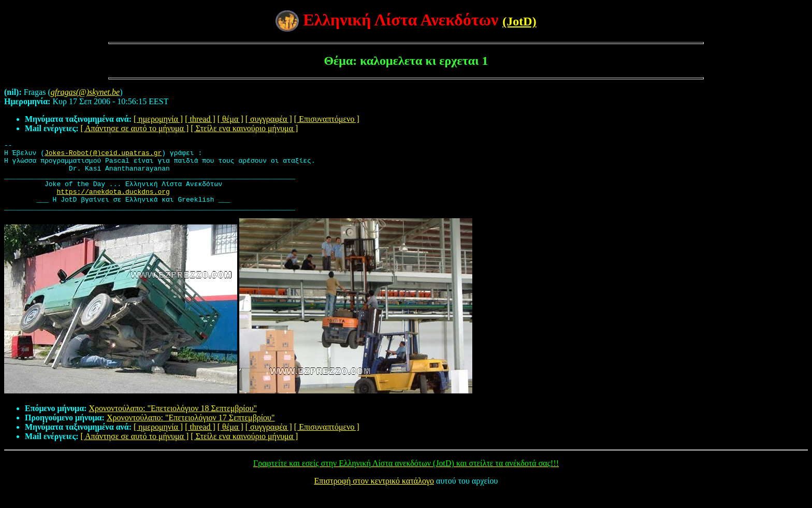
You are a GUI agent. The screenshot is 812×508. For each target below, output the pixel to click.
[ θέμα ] (230, 119)
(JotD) (519, 21)
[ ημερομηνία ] (158, 119)
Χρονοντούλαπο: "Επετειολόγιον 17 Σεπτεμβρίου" (191, 432)
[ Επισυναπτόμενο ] (327, 119)
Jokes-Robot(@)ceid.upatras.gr (103, 156)
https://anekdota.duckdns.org (113, 202)
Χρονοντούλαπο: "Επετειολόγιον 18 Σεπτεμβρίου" (173, 422)
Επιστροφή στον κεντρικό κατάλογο (374, 495)
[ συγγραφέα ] (269, 119)
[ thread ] (200, 119)
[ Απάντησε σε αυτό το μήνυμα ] (135, 128)
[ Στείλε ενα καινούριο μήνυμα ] (244, 128)
